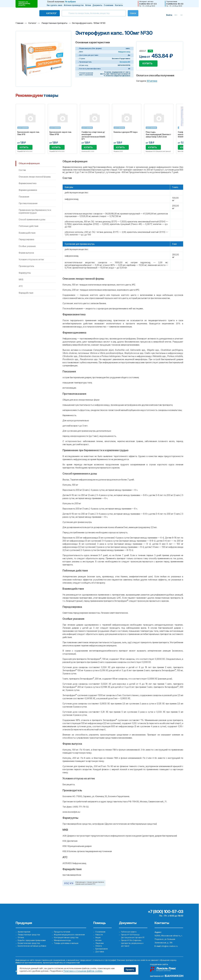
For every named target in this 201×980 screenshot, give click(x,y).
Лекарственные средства (30, 930)
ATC (21, 287)
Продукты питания (62, 927)
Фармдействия (26, 293)
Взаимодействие (27, 233)
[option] (30, 129)
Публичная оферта (129, 927)
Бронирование (102, 948)
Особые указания (27, 247)
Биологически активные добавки (32, 944)
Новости (99, 930)
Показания (24, 197)
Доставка (100, 951)
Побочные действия (28, 227)
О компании (109, 5)
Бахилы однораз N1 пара (125, 132)
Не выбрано (70, 2)
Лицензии (100, 941)
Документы (97, 5)
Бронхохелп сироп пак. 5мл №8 (29, 133)
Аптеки (88, 5)
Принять (129, 970)
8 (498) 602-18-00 (175, 4)
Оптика (21, 934)
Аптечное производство (74, 5)
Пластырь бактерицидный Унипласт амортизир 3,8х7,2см (158, 134)
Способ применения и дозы (32, 220)
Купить (149, 64)
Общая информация (29, 164)
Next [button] (183, 129)
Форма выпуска (26, 253)
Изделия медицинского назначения (70, 930)
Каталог (46, 13)
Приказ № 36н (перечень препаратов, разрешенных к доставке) (134, 941)
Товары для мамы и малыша (66, 941)
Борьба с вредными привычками (32, 937)
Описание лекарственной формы (35, 177)
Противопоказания (28, 204)
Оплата (99, 944)
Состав (22, 170)
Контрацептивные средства (67, 934)
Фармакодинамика (28, 190)
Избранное (41, 107)
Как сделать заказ (54, 5)
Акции (98, 934)
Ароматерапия (24, 927)
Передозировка (26, 240)
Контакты (119, 5)
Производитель (26, 266)
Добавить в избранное (141, 47)
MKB (21, 280)
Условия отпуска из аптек (31, 260)
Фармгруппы (25, 273)
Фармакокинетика (28, 184)
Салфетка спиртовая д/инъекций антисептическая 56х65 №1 (93, 136)
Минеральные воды (63, 937)
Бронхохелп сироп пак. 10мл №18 (61, 133)
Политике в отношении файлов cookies (83, 971)
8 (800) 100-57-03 (148, 4)
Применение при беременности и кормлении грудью (35, 212)
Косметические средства (30, 941)
